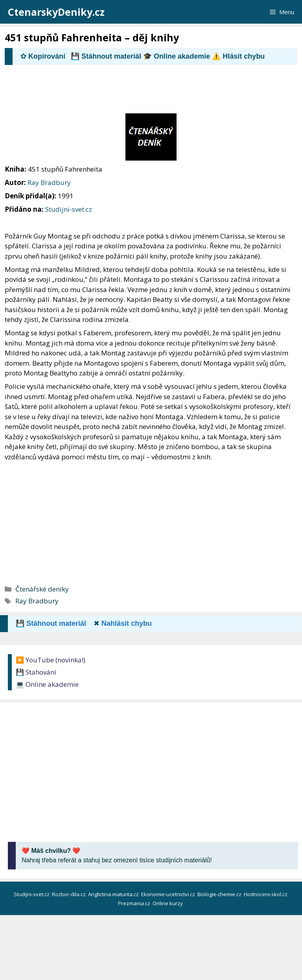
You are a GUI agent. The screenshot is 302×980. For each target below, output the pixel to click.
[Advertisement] (148, 92)
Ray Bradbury (49, 182)
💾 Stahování (36, 672)
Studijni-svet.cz (69, 209)
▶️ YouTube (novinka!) (51, 660)
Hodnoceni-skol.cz (266, 894)
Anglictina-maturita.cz (114, 894)
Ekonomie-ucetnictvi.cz (169, 894)
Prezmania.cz (135, 903)
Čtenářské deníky (42, 589)
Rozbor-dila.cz (69, 894)
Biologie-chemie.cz (220, 894)
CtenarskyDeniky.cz (56, 12)
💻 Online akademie (47, 684)
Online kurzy (168, 903)
